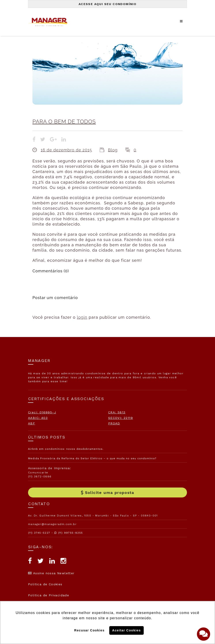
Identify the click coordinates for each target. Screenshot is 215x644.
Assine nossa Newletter (51, 573)
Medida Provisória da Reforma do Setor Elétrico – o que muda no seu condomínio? (92, 458)
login (82, 317)
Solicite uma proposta (107, 492)
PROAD (114, 423)
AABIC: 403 (38, 418)
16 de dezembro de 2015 (66, 150)
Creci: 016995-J (42, 412)
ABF (32, 423)
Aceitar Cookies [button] (126, 630)
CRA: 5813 (117, 412)
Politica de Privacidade (49, 595)
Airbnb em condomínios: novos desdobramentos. (66, 449)
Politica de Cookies (45, 584)
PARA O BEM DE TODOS (64, 121)
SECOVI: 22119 (121, 418)
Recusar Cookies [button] (89, 630)
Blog (113, 150)
